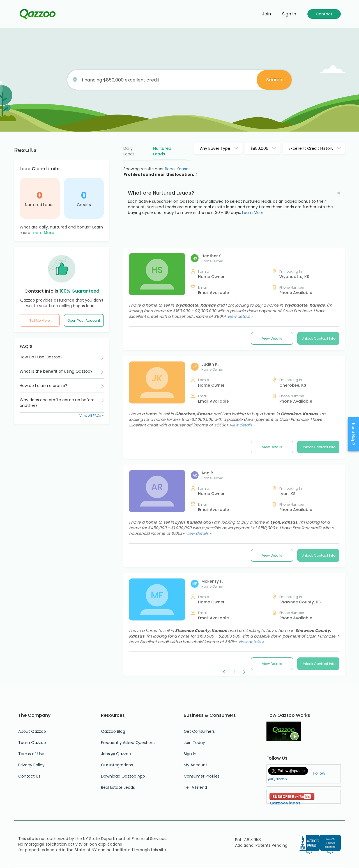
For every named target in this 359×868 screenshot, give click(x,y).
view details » (240, 367)
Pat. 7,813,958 (248, 840)
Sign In (190, 754)
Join (266, 14)
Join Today (194, 743)
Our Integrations (117, 765)
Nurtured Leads (40, 205)
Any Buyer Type (215, 148)
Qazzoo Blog (113, 731)
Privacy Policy (31, 765)
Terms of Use (31, 754)
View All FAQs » (92, 416)
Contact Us (29, 776)
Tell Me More (40, 320)
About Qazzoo (32, 731)
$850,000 (259, 148)
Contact (324, 14)
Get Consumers (199, 731)
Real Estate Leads (118, 787)
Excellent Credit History (311, 148)
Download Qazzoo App (123, 776)
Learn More (43, 233)
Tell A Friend (195, 787)
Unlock (318, 389)
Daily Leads (129, 151)
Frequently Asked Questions (128, 743)
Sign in (289, 14)
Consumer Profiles (202, 776)
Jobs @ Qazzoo (116, 754)
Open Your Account (84, 320)
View (272, 389)
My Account (195, 765)
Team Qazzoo (32, 743)
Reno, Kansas (178, 169)
